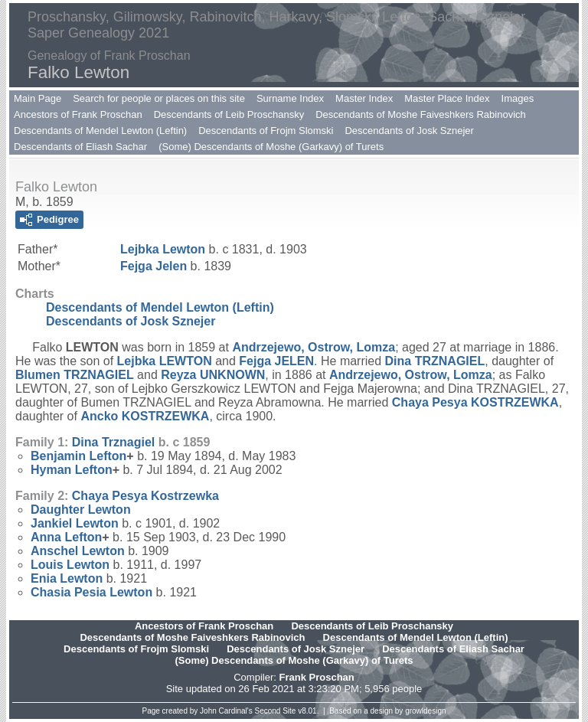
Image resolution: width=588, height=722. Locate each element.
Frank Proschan (316, 677)
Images (518, 98)
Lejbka (163, 249)
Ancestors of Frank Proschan (78, 114)
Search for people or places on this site (159, 98)
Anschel (78, 551)
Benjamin (78, 456)
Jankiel (75, 523)
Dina (435, 361)
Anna (66, 537)
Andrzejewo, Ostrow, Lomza (314, 347)
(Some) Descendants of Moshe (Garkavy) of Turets (271, 147)
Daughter (81, 510)
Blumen (75, 375)
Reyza (213, 375)
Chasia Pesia (91, 592)
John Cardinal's (226, 711)
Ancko (145, 416)
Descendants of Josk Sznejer (409, 131)
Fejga (154, 266)
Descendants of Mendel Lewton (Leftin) (100, 131)
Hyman (72, 470)
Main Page (38, 98)
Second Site (276, 711)
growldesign (425, 711)
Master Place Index (447, 98)
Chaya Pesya (475, 402)
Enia (67, 578)
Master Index (364, 98)
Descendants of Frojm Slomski (266, 131)
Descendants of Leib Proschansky (229, 114)
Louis (70, 565)
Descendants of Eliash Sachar (80, 147)
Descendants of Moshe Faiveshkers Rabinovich (421, 114)
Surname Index (290, 98)
